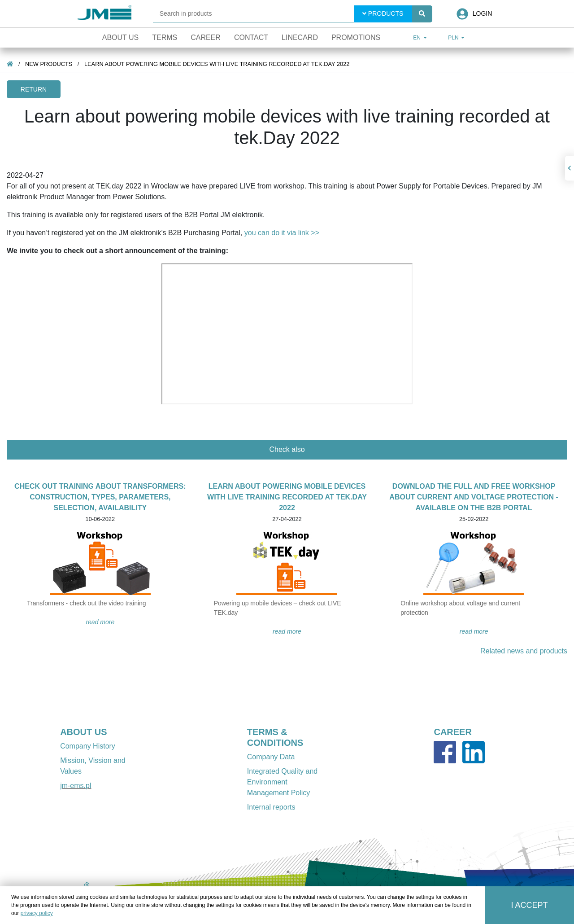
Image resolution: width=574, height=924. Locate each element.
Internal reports (271, 807)
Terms (165, 37)
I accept (530, 905)
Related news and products (524, 651)
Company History (88, 746)
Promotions (356, 37)
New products (49, 64)
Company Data (271, 757)
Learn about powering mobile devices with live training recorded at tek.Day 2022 (217, 64)
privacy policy (37, 913)
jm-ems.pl (76, 786)
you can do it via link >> (282, 233)
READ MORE (100, 622)
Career (206, 37)
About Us (121, 37)
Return (34, 89)
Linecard (300, 37)
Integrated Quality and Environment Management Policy (282, 782)
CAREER (452, 732)
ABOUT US (83, 732)
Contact (251, 37)
